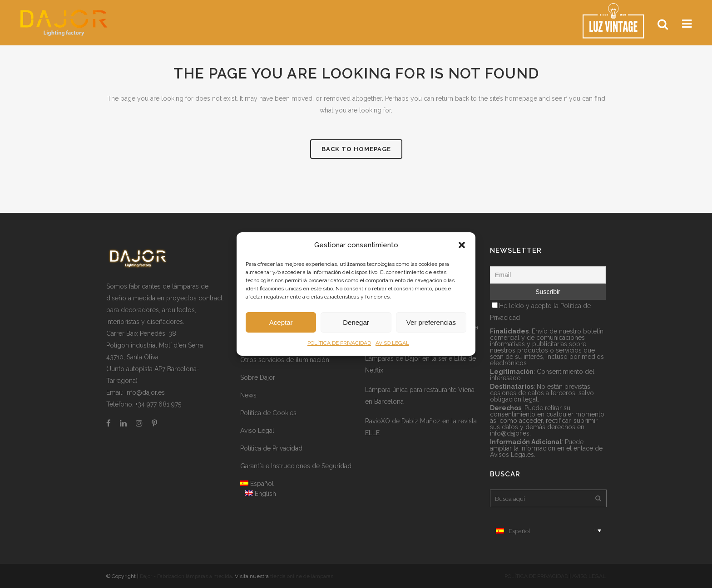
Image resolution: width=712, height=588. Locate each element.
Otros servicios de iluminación (285, 360)
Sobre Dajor (258, 377)
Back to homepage (356, 149)
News (248, 395)
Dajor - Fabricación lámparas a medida (186, 576)
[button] (462, 245)
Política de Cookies (268, 413)
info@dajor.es (145, 392)
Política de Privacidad (271, 448)
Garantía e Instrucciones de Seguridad (296, 466)
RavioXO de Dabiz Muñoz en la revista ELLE (421, 427)
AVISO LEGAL (392, 343)
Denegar (356, 322)
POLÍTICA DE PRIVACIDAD (339, 343)
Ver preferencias (431, 322)
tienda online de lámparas (302, 576)
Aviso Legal (257, 431)
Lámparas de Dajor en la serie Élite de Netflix (420, 364)
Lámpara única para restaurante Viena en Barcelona (420, 396)
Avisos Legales (512, 455)
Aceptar (281, 322)
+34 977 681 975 (158, 404)
